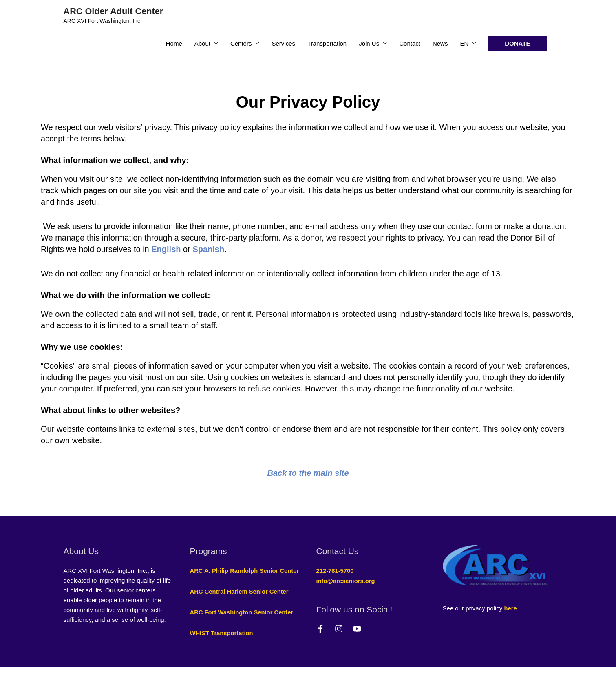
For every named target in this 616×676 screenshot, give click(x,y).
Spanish (208, 249)
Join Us (369, 43)
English (166, 249)
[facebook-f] (325, 628)
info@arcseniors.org (346, 581)
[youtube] (358, 628)
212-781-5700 (335, 571)
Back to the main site (308, 473)
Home (174, 43)
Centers (241, 43)
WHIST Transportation (222, 642)
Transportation (327, 43)
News (440, 43)
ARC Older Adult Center (114, 11)
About (202, 43)
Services (283, 43)
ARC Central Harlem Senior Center (240, 601)
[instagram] (343, 628)
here (510, 609)
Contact (410, 43)
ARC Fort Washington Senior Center (243, 622)
